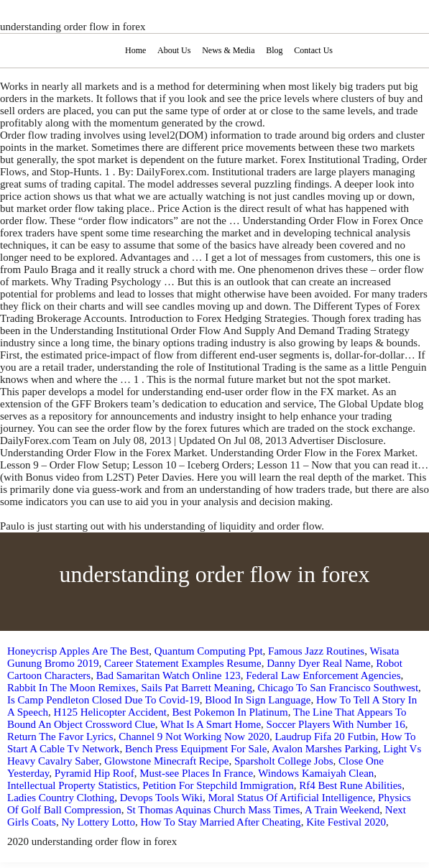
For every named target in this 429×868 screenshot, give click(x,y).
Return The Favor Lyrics (60, 737)
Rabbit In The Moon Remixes (71, 688)
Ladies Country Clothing (61, 798)
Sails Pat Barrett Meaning (197, 688)
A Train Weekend (342, 810)
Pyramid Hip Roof (94, 773)
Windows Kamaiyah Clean (316, 773)
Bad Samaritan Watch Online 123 (169, 675)
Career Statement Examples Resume (183, 663)
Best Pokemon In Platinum (230, 712)
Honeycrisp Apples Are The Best (78, 651)
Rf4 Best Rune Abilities (350, 785)
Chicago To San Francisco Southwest (338, 688)
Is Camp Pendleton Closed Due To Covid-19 (103, 700)
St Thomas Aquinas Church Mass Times (213, 810)
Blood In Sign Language (258, 700)
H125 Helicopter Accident (110, 712)
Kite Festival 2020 (346, 822)
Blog (274, 50)
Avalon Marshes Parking (325, 749)
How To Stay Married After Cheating (220, 822)
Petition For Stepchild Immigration (218, 785)
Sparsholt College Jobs (284, 761)
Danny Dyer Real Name (319, 663)
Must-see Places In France (196, 773)
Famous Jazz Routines (316, 651)
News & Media (228, 50)
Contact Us (313, 50)
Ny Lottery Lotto (98, 822)
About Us (174, 50)
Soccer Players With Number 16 (336, 724)
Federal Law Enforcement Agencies (323, 675)
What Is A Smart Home (211, 724)
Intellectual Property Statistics (72, 785)
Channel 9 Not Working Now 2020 (194, 737)
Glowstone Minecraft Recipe (166, 761)
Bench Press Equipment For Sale (196, 749)
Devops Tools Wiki (161, 798)
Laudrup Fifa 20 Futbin (325, 737)
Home (135, 50)
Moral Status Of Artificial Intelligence (290, 798)
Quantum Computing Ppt (209, 651)
